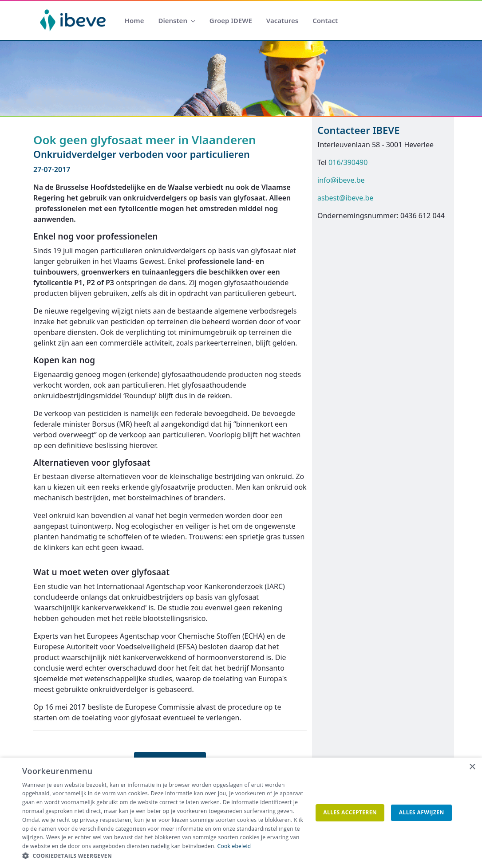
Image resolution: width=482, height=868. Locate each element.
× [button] (472, 767)
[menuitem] (134, 21)
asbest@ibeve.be (345, 198)
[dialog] (241, 813)
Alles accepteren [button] (350, 812)
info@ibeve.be (341, 180)
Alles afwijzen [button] (422, 812)
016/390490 (348, 162)
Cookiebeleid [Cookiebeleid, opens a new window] (234, 846)
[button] (163, 856)
